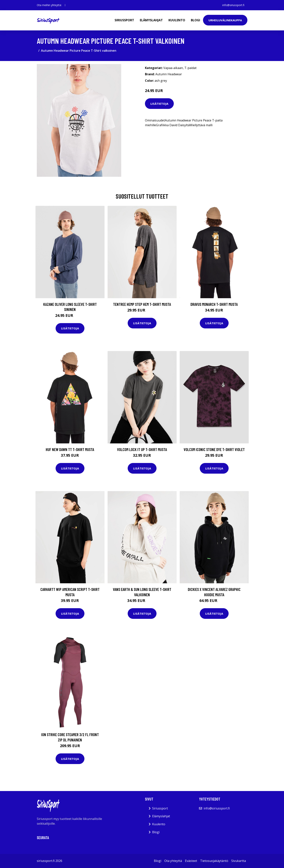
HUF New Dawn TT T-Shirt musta (70, 449)
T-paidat (190, 68)
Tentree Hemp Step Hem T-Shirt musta (142, 304)
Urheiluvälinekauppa (225, 20)
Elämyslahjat (151, 20)
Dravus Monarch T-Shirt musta (214, 304)
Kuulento (177, 20)
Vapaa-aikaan (173, 68)
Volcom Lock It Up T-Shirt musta (142, 449)
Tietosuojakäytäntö (214, 861)
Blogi (195, 20)
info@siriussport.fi (233, 5)
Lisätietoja (159, 104)
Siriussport (124, 20)
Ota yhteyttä (173, 861)
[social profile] (65, 5)
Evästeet (191, 861)
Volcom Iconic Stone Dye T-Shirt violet (214, 449)
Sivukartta (239, 861)
